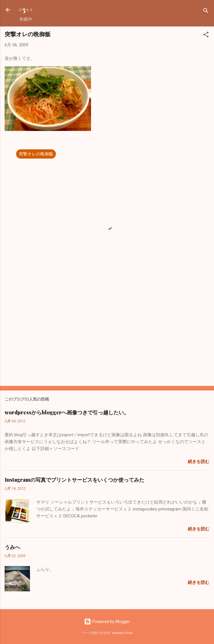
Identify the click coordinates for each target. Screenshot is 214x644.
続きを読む (199, 462)
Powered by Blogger (107, 622)
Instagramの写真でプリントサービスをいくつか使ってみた (74, 480)
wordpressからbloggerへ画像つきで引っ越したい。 (67, 412)
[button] (206, 36)
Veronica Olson (122, 633)
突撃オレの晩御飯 (36, 154)
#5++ (26, 10)
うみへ (12, 547)
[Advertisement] (107, 336)
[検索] (206, 12)
